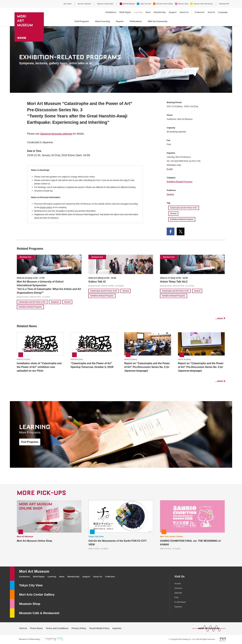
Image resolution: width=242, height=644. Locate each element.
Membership (160, 12)
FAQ (176, 597)
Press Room (36, 628)
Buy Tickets (68, 4)
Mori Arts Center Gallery (165, 4)
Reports (120, 21)
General (170, 194)
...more (219, 318)
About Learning (102, 21)
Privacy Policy (79, 628)
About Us (184, 12)
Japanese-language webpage (56, 134)
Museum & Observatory (105, 4)
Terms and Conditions (57, 628)
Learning (138, 12)
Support (173, 12)
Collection (200, 12)
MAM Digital (125, 12)
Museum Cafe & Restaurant (203, 4)
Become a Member (84, 4)
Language (223, 12)
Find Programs (82, 21)
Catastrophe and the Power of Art (184, 208)
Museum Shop (183, 4)
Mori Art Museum (129, 4)
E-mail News (180, 602)
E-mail (170, 169)
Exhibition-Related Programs (179, 182)
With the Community (158, 21)
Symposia (55, 302)
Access (178, 584)
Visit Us (211, 12)
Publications (136, 21)
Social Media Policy (99, 628)
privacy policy (46, 207)
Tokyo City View (146, 4)
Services (178, 588)
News (148, 12)
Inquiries (178, 607)
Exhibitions (111, 12)
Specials (178, 593)
